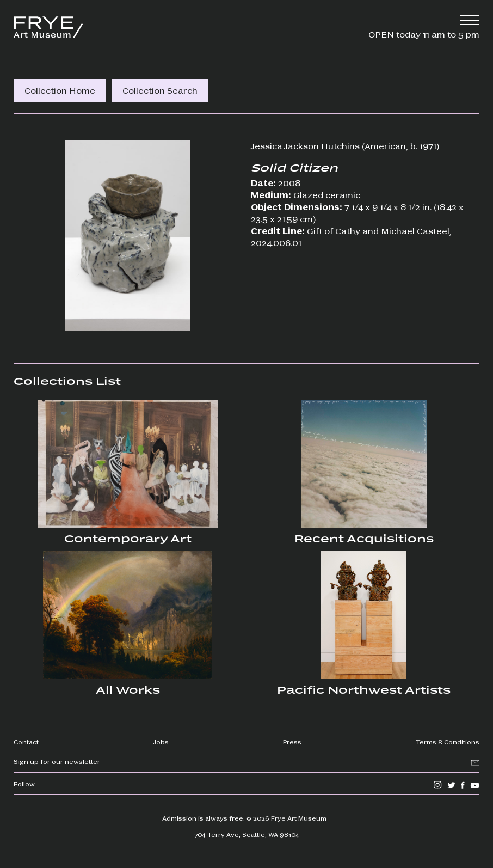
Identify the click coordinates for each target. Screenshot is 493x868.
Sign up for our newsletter (57, 761)
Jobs (161, 742)
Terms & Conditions (448, 742)
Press (292, 742)
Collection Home (60, 90)
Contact (26, 742)
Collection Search (160, 90)
